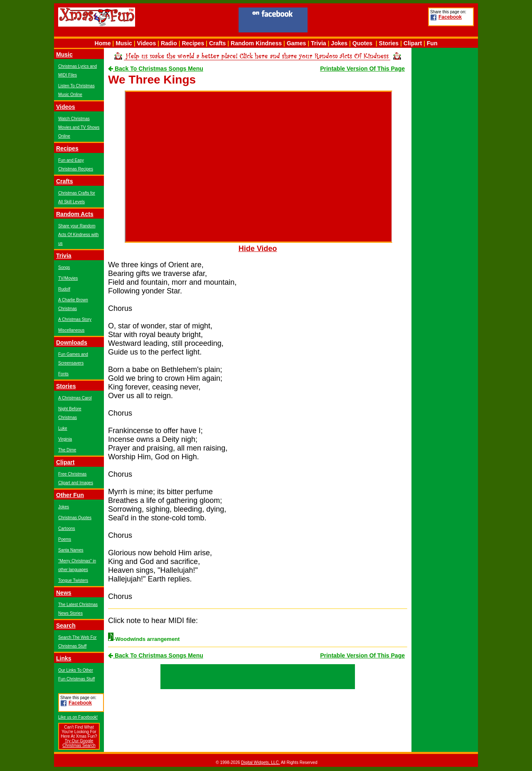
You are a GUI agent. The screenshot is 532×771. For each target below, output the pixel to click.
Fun (432, 43)
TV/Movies (68, 278)
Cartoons (67, 528)
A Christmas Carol (75, 398)
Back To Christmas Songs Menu (156, 69)
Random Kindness (256, 43)
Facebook (450, 17)
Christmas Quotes (75, 518)
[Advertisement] (368, 21)
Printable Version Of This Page (362, 69)
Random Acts (75, 214)
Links (64, 658)
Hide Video (258, 249)
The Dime (67, 450)
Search (66, 626)
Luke (63, 428)
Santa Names (71, 550)
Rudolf (64, 289)
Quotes (362, 43)
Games (297, 43)
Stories (389, 43)
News (64, 593)
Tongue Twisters (73, 580)
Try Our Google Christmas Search (79, 743)
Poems (65, 539)
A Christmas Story (75, 319)
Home (103, 43)
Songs (64, 267)
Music (124, 43)
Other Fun (70, 495)
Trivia (319, 43)
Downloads (72, 342)
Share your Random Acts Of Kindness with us (78, 235)
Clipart (413, 43)
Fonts (63, 374)
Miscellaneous (71, 330)
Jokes (339, 43)
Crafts (217, 43)
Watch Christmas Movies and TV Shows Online (79, 127)
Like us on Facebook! (78, 717)
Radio (169, 43)
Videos (147, 43)
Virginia (65, 439)
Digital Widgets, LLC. (260, 762)
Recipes (193, 43)
